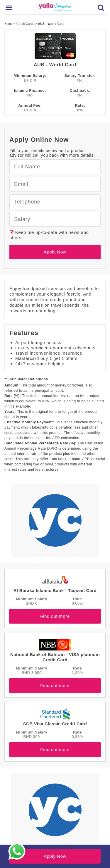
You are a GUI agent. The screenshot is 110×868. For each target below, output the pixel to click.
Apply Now (55, 252)
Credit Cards (26, 24)
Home (9, 24)
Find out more (55, 616)
